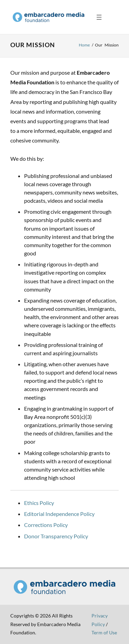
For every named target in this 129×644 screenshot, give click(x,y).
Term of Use (104, 632)
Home (84, 45)
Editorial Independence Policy (59, 514)
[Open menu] (99, 17)
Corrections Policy (46, 525)
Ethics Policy (39, 503)
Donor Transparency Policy (56, 536)
